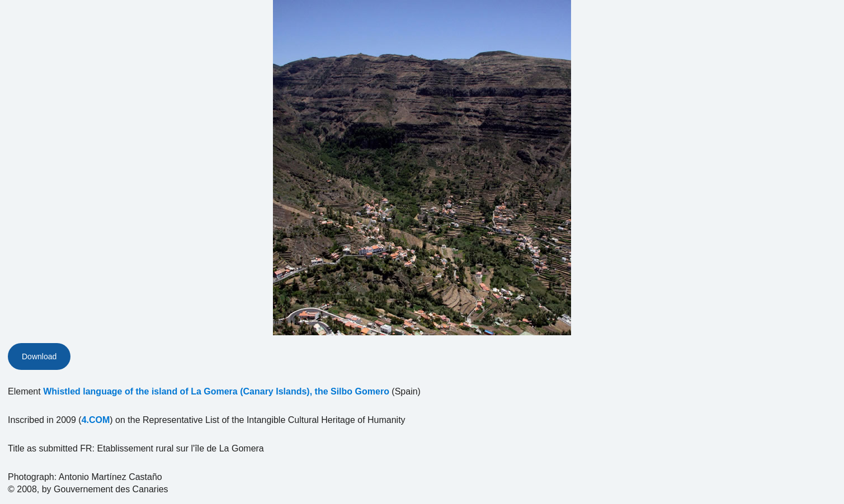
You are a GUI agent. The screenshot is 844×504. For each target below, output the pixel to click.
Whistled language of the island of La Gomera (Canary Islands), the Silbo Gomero (216, 391)
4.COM (96, 420)
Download (39, 356)
